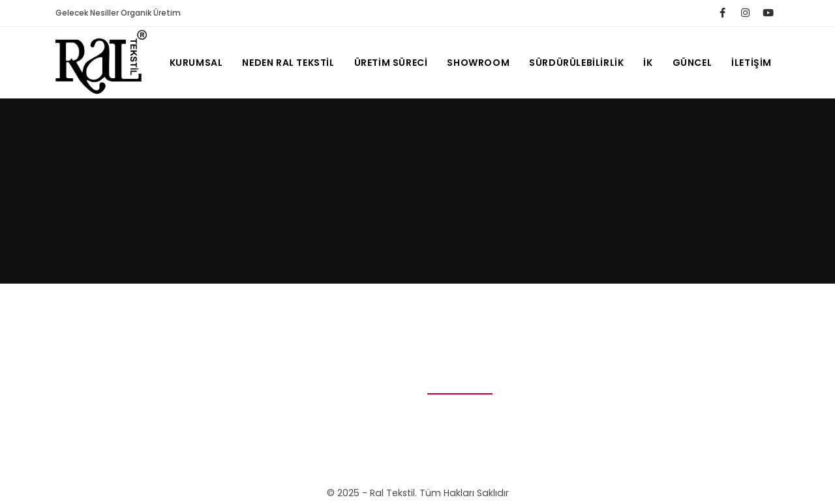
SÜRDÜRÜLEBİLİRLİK (576, 63)
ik (648, 63)
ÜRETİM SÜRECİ (391, 63)
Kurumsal (196, 63)
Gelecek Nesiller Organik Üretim (118, 13)
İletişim (751, 63)
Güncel (692, 63)
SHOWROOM (478, 63)
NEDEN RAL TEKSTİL (288, 63)
